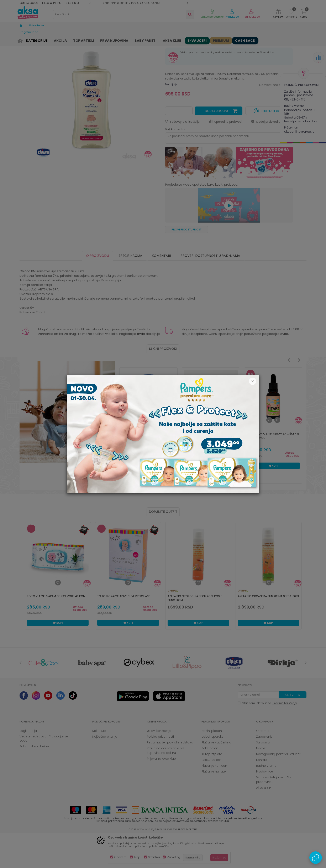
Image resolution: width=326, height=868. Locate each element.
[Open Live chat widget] (316, 858)
